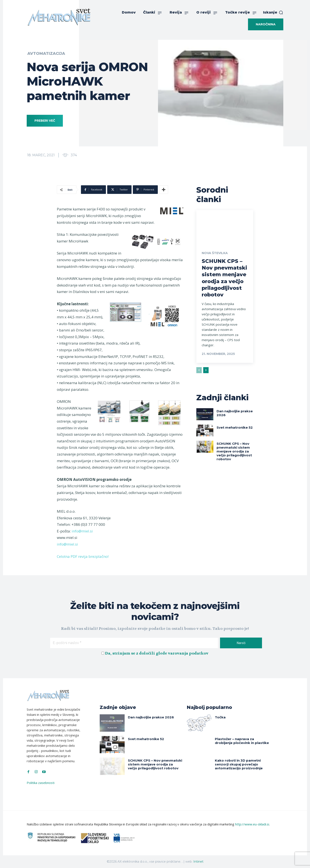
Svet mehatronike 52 (235, 427)
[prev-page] (199, 370)
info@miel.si (82, 531)
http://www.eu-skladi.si (252, 824)
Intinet (198, 862)
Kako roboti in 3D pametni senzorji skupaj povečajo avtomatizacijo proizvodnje (239, 764)
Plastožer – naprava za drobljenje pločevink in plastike (242, 741)
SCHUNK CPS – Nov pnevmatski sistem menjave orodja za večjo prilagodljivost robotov (234, 451)
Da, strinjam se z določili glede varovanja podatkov (157, 653)
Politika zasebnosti (41, 783)
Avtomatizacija (46, 54)
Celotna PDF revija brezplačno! (83, 556)
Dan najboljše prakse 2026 (235, 413)
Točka (220, 717)
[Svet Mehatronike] (59, 17)
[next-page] (206, 370)
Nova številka (215, 253)
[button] (273, 12)
